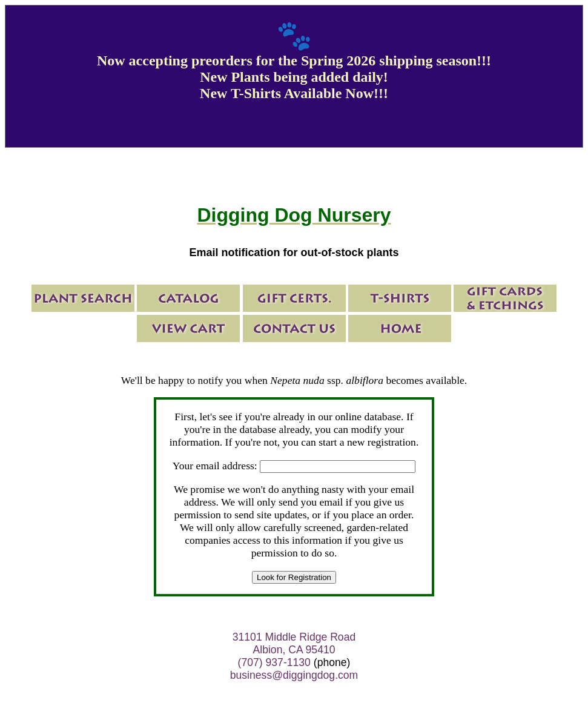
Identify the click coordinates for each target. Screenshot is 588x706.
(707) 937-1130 (274, 662)
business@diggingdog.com (294, 675)
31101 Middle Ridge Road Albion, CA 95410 (294, 643)
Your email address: (215, 466)
